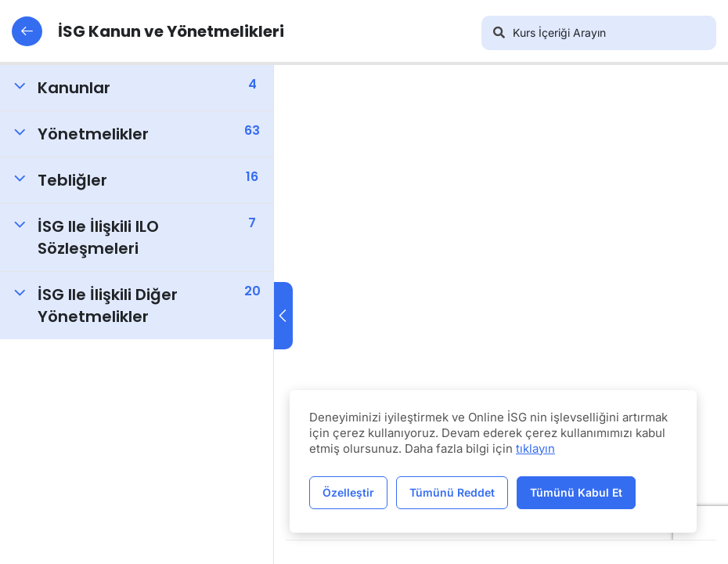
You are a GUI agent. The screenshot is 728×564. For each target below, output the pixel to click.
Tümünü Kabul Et (576, 492)
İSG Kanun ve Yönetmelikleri (148, 31)
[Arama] (499, 33)
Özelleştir (348, 492)
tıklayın (535, 448)
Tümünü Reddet (452, 492)
